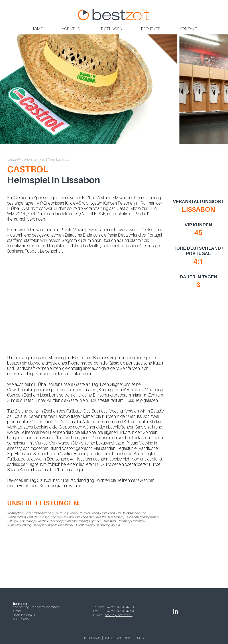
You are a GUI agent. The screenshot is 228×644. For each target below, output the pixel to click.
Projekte (24, 159)
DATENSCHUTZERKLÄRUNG (124, 638)
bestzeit (13, 159)
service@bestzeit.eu (119, 615)
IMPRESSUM (93, 638)
